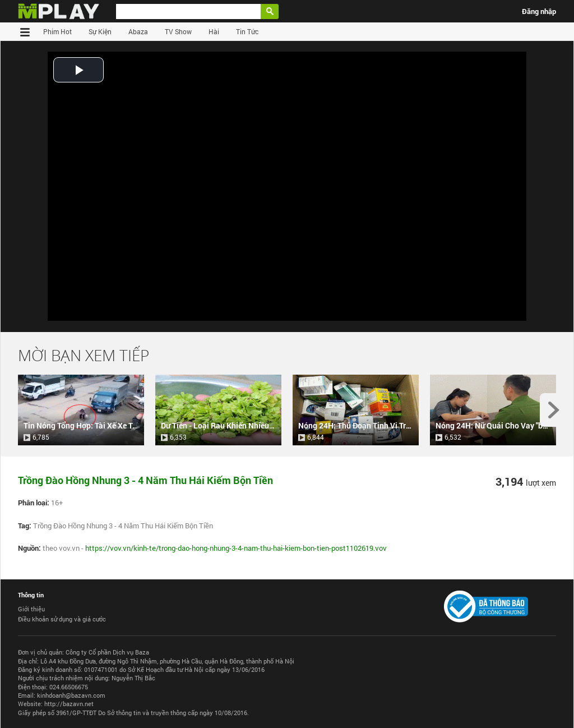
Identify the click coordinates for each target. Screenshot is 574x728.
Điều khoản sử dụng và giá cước (62, 619)
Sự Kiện (100, 31)
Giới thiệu (31, 609)
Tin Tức (247, 31)
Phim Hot (57, 31)
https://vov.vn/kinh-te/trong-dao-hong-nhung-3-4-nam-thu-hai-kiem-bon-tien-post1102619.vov (236, 548)
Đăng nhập (539, 11)
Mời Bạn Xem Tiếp (84, 355)
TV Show (178, 31)
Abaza (138, 31)
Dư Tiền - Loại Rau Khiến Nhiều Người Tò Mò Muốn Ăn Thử (262, 425)
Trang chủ (26, 31)
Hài (214, 31)
